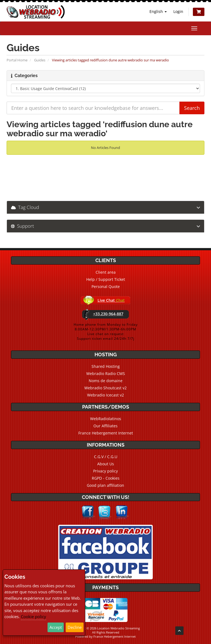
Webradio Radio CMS (106, 373)
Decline (75, 627)
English (158, 11)
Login (178, 11)
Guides (40, 60)
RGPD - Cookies (106, 478)
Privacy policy (105, 471)
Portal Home (17, 60)
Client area (106, 272)
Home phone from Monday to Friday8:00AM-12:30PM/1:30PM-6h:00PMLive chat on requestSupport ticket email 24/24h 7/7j (106, 331)
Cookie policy (34, 616)
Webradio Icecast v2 (105, 395)
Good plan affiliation (105, 485)
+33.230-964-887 (108, 314)
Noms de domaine (106, 381)
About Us (106, 464)
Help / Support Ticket (106, 279)
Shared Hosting (106, 366)
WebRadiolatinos (106, 419)
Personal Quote (106, 286)
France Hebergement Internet (106, 433)
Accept (56, 627)
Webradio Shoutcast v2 (105, 388)
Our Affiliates (105, 426)
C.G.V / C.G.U (106, 457)
